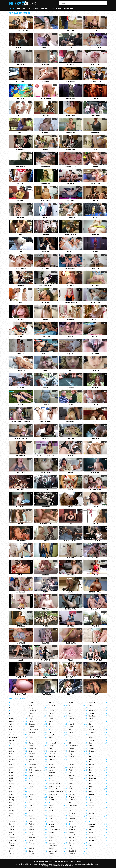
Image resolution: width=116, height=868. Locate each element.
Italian (46, 354)
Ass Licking (18, 735)
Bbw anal (95, 133)
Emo (38, 784)
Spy (21, 303)
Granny (58, 716)
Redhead (71, 558)
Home (12, 9)
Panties (78, 765)
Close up (46, 473)
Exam (38, 789)
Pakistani (78, 762)
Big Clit (18, 778)
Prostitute (78, 800)
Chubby (71, 626)
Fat (38, 802)
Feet (38, 805)
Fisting (95, 286)
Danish (38, 746)
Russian (70, 320)
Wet (70, 371)
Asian (46, 592)
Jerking (95, 388)
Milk (78, 708)
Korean (46, 439)
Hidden (46, 575)
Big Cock (18, 781)
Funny (38, 840)
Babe (18, 748)
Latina (95, 337)
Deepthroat (21, 167)
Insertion (58, 770)
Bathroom (18, 759)
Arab (71, 490)
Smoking (95, 473)
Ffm (38, 813)
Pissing (21, 405)
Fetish (71, 201)
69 (21, 252)
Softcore (95, 65)
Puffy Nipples (78, 805)
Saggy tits (95, 82)
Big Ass (18, 775)
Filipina (38, 816)
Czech (70, 660)
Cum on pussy (21, 439)
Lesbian (95, 422)
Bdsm (95, 30)
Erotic (46, 405)
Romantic (21, 371)
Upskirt (98, 808)
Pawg (46, 371)
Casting (95, 626)
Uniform (98, 805)
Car (70, 47)
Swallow (98, 746)
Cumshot (21, 456)
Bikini (95, 218)
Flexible (46, 82)
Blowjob (70, 677)
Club (38, 705)
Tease (98, 767)
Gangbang (21, 541)
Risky (71, 405)
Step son (46, 660)
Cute (71, 337)
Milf (78, 705)
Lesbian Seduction (58, 829)
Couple (38, 719)
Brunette (95, 303)
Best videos (33, 9)
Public (21, 133)
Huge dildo (46, 99)
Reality (78, 811)
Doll (38, 762)
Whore (46, 558)
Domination (38, 765)
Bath (18, 757)
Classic (46, 541)
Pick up (71, 694)
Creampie (95, 116)
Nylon (21, 660)
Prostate (78, 797)
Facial (46, 677)
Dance (38, 743)
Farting (38, 800)
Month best (56, 9)
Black (71, 456)
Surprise (98, 743)
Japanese (21, 592)
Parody (21, 99)
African (95, 558)
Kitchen (46, 269)
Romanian (78, 819)
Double (70, 184)
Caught (21, 575)
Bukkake (46, 133)
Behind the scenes (46, 456)
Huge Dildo (58, 754)
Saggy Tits (78, 827)
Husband (46, 167)
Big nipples (21, 694)
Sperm (98, 719)
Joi (70, 524)
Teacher (46, 218)
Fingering (21, 150)
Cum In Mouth (38, 729)
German (21, 286)
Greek (58, 719)
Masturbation (95, 660)
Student (21, 201)
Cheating (18, 838)
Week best (45, 9)
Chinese (46, 235)
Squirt (71, 354)
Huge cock (71, 643)
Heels (46, 388)
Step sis (21, 354)
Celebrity (46, 507)
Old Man (78, 748)
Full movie (46, 694)
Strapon (98, 735)
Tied (98, 781)
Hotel (58, 748)
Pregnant (70, 99)
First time (21, 473)
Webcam (46, 609)
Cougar (95, 405)
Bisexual (18, 789)
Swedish (98, 748)
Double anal (95, 490)
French (46, 47)
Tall (98, 757)
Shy (78, 846)
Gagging (38, 848)
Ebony (95, 150)
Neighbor (21, 507)
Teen (46, 490)
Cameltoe (18, 821)
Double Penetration (38, 770)
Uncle (98, 802)
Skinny (21, 388)
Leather (58, 824)
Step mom (71, 116)
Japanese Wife (58, 794)
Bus (18, 816)
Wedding (98, 827)
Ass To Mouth (18, 738)
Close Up (18, 854)
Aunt (18, 743)
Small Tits (78, 854)
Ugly (98, 800)
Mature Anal (58, 851)
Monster (95, 184)
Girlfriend (21, 269)
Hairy (95, 167)
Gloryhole (58, 711)
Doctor (38, 757)
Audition (18, 740)
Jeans (58, 797)
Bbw (18, 765)
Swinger (70, 439)
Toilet (98, 786)
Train (98, 792)
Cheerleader (18, 840)
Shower (21, 218)
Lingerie (21, 320)
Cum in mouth (71, 303)
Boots (18, 802)
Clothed (38, 702)
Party (46, 150)
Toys (95, 575)
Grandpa (58, 713)
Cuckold (70, 82)
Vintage (95, 439)
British (95, 269)
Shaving (78, 838)
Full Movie (38, 838)
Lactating (58, 816)
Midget (78, 702)
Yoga (98, 846)
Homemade (70, 269)
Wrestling (98, 840)
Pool (78, 786)
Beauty (21, 490)
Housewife (46, 201)
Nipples (95, 235)
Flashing (38, 824)
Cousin (38, 721)
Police (78, 781)
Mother (46, 65)
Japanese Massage (58, 786)
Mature (95, 456)
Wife (98, 835)
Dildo (71, 592)
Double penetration (21, 422)
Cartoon (18, 827)
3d (18, 708)
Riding (46, 320)
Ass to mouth (70, 541)
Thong (98, 775)
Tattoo (21, 116)
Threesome (21, 65)
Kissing (58, 805)
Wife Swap (98, 838)
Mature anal (95, 592)
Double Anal (38, 767)
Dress (38, 773)
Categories (69, 9)
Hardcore (21, 643)
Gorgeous (21, 47)
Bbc (21, 235)
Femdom (38, 808)
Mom (21, 524)
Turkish (98, 794)
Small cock (71, 235)
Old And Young (78, 746)
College (71, 388)
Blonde (18, 794)
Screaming (78, 829)
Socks (98, 705)
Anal (21, 337)
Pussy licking (46, 286)
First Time (38, 819)
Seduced (46, 643)
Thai (21, 558)
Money (70, 252)
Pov (78, 792)
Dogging (46, 252)
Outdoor (21, 609)
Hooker (58, 746)
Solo (95, 524)
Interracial (95, 677)
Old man (70, 65)
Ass (18, 732)
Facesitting (95, 541)
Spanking (70, 422)
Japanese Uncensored (58, 792)
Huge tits (70, 575)
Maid (95, 201)
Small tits (70, 167)
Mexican (58, 854)
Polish (78, 784)
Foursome (38, 832)
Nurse (78, 732)
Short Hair (78, 840)
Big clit (95, 354)
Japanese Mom (58, 789)
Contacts (53, 861)
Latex (58, 819)
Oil (78, 743)
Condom (38, 713)
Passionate (46, 422)
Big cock (21, 184)
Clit (46, 30)
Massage (70, 133)
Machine (58, 838)
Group (58, 721)
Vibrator (71, 150)
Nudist (78, 729)
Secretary (46, 303)
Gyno (58, 727)
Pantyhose (71, 609)
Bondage (18, 800)
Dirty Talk (38, 754)
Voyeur (70, 30)
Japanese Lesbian (58, 784)
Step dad (70, 218)
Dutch (38, 775)
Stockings (21, 677)
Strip (95, 252)
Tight (95, 507)
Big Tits (18, 784)
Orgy (46, 626)
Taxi (98, 762)
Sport (98, 721)
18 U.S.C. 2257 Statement (73, 861)
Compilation (46, 524)
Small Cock (78, 851)
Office (95, 643)
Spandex (98, 711)
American (46, 184)
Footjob (95, 371)
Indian (70, 473)
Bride (18, 805)
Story (95, 694)
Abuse (60, 861)
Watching (21, 82)
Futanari (38, 843)
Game (38, 851)
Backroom (18, 751)
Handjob (95, 609)
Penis (78, 773)
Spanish (98, 713)
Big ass (95, 320)
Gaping (70, 286)
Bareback (18, 754)
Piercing (78, 775)
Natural (21, 626)
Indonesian (58, 767)
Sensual (95, 99)
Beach (18, 770)
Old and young (21, 30)
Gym (58, 724)
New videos (21, 9)
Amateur (46, 337)
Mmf (78, 711)
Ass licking (95, 47)
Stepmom (98, 729)
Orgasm (46, 116)
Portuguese (78, 789)
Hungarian (58, 757)
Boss (71, 507)
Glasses (58, 708)
